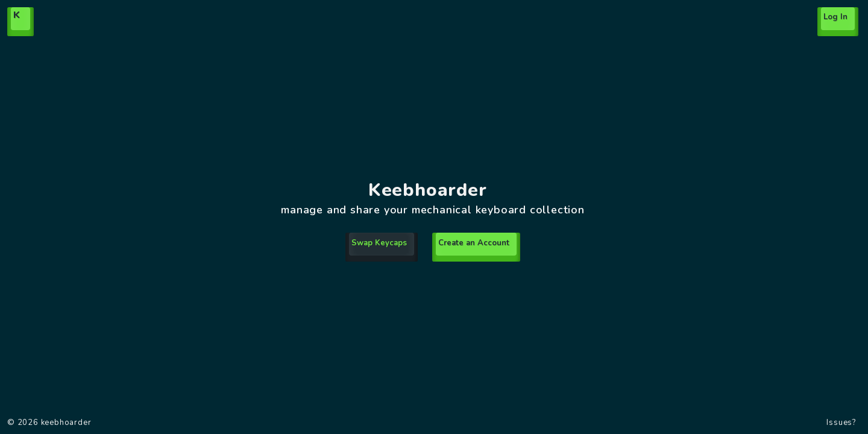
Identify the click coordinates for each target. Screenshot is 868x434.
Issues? (841, 423)
